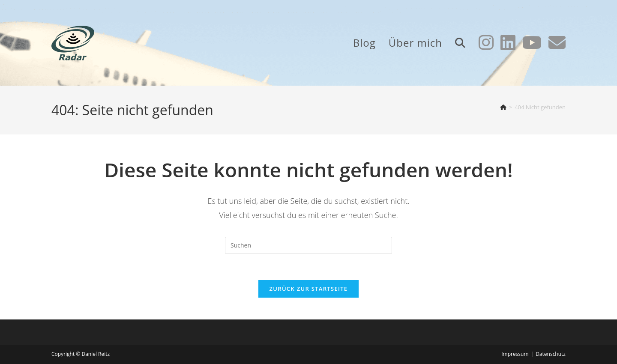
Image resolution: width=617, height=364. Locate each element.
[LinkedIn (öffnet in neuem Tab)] (508, 42)
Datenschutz (551, 354)
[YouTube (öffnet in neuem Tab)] (532, 42)
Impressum (515, 354)
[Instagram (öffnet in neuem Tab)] (486, 42)
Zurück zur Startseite (309, 289)
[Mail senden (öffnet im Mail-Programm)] (557, 42)
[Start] (503, 107)
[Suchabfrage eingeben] (308, 245)
